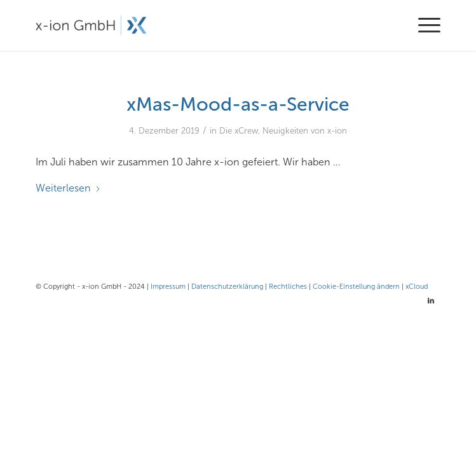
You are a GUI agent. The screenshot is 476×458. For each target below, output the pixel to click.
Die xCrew (239, 131)
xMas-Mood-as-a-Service (238, 104)
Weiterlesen (68, 188)
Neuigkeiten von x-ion (305, 131)
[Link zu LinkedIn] (431, 301)
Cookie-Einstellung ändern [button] (356, 287)
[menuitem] (423, 25)
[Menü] (423, 25)
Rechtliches (288, 287)
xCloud (417, 287)
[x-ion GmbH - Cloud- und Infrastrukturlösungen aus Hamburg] (197, 25)
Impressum (168, 287)
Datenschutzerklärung (227, 287)
